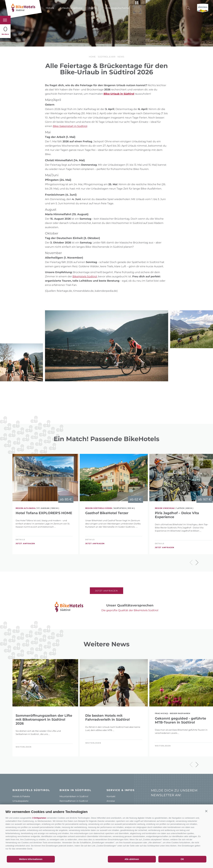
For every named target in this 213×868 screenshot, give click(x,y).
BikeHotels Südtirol (85, 276)
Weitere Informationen (31, 859)
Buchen (94, 8)
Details (20, 540)
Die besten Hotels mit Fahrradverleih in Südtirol (107, 717)
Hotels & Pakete (21, 796)
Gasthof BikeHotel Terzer (107, 513)
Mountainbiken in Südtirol (74, 796)
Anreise (111, 801)
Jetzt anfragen (25, 543)
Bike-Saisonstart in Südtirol (70, 126)
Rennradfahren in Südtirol (74, 801)
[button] (206, 811)
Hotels (50, 8)
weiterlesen (24, 747)
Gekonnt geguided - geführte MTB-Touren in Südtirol (180, 720)
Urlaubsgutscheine (117, 8)
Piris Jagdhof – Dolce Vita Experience (177, 515)
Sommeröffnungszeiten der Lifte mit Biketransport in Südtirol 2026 (44, 719)
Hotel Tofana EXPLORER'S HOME (44, 513)
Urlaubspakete (20, 801)
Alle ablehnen (132, 859)
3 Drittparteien (39, 818)
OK (182, 859)
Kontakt (111, 796)
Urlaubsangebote (71, 8)
